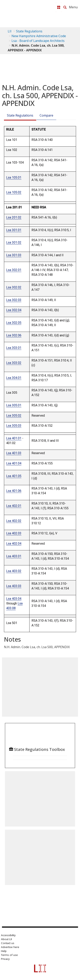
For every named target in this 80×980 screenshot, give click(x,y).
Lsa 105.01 (14, 177)
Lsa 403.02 (14, 571)
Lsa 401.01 (14, 438)
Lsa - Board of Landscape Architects (38, 41)
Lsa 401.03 (14, 453)
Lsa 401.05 (14, 476)
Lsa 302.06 (14, 335)
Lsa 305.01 (14, 405)
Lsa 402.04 (14, 544)
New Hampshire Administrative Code (39, 36)
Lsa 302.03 (14, 300)
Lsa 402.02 (14, 521)
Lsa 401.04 (14, 463)
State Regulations (29, 31)
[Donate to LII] (59, 7)
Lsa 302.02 (14, 287)
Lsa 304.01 (14, 378)
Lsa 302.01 (14, 270)
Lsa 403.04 (14, 599)
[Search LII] (65, 7)
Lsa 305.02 (14, 416)
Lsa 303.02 (14, 363)
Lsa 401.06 (14, 491)
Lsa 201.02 (14, 217)
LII (10, 31)
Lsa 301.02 (14, 242)
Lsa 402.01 (14, 506)
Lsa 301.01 (14, 230)
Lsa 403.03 (14, 586)
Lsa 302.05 (14, 323)
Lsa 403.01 (14, 556)
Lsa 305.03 (14, 426)
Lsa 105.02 (14, 192)
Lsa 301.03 (14, 255)
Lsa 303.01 (14, 348)
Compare (46, 115)
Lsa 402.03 (14, 533)
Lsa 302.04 (14, 310)
